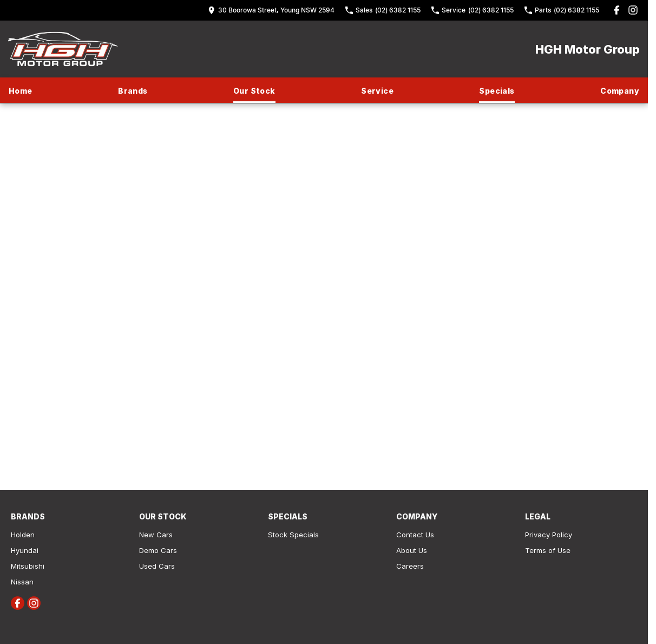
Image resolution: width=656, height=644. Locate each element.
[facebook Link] (617, 10)
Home (21, 91)
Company (620, 91)
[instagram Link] (633, 10)
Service (377, 91)
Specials (497, 91)
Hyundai (25, 550)
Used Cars (157, 566)
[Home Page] (63, 49)
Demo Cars (158, 550)
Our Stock (254, 91)
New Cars (156, 535)
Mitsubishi (28, 566)
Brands (133, 91)
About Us (412, 550)
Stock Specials (293, 535)
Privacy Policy (549, 535)
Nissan (22, 582)
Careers (410, 566)
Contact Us (415, 535)
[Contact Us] (271, 10)
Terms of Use (548, 550)
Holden (23, 535)
